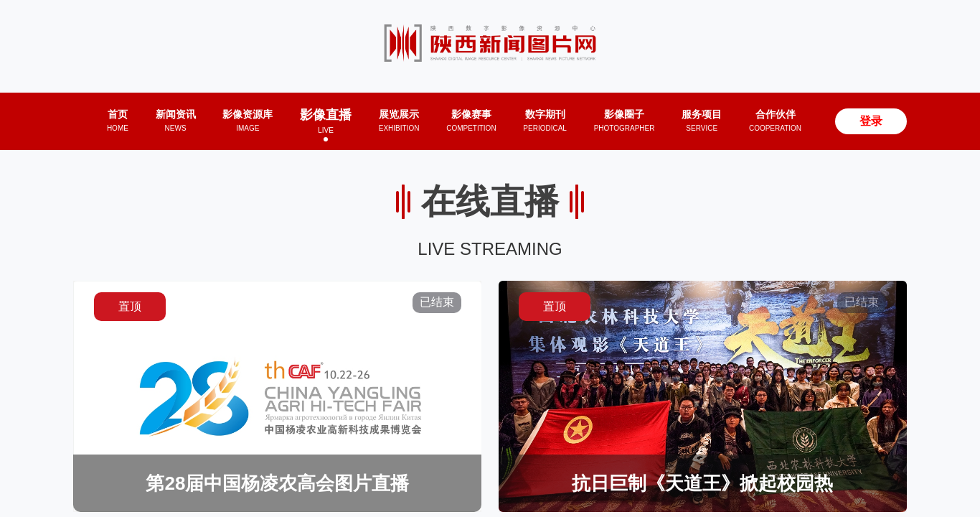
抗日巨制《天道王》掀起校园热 (702, 483)
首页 (118, 120)
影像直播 (326, 121)
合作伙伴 (775, 120)
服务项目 (702, 120)
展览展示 (399, 120)
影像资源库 (248, 120)
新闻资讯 (176, 120)
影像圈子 (625, 120)
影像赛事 (471, 120)
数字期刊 (545, 120)
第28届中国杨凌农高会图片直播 (277, 483)
